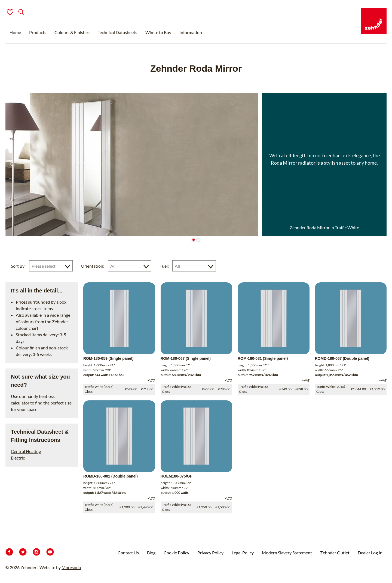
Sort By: (18, 266)
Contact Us (128, 553)
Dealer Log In (370, 553)
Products (38, 32)
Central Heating (26, 451)
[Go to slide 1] (193, 240)
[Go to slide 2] (198, 240)
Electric (18, 458)
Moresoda (71, 567)
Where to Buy (158, 32)
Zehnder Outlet (335, 553)
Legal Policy (243, 553)
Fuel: (164, 266)
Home (15, 32)
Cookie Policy (176, 553)
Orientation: (93, 266)
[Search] (17, 12)
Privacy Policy (210, 553)
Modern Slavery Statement (287, 553)
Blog (151, 553)
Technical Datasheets (117, 32)
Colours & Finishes (72, 32)
